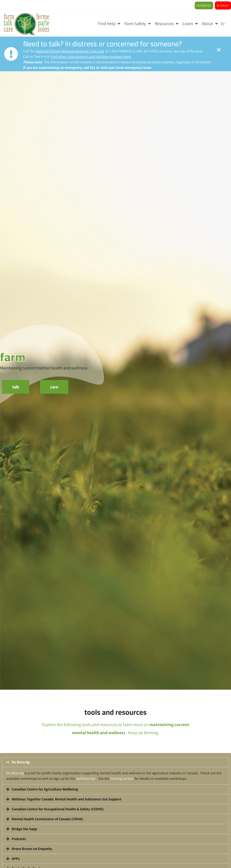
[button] (115, 762)
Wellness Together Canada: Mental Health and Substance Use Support (67, 799)
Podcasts (19, 839)
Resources (167, 24)
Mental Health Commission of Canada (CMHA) (47, 819)
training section (122, 778)
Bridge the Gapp (24, 829)
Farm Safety (138, 24)
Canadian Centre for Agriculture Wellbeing (45, 789)
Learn (190, 24)
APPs (16, 859)
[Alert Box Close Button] (219, 50)
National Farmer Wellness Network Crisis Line (70, 52)
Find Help (109, 24)
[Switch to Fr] (223, 24)
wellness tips (86, 778)
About (210, 24)
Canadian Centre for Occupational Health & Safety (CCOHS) (58, 809)
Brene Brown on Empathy (32, 849)
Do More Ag (21, 762)
